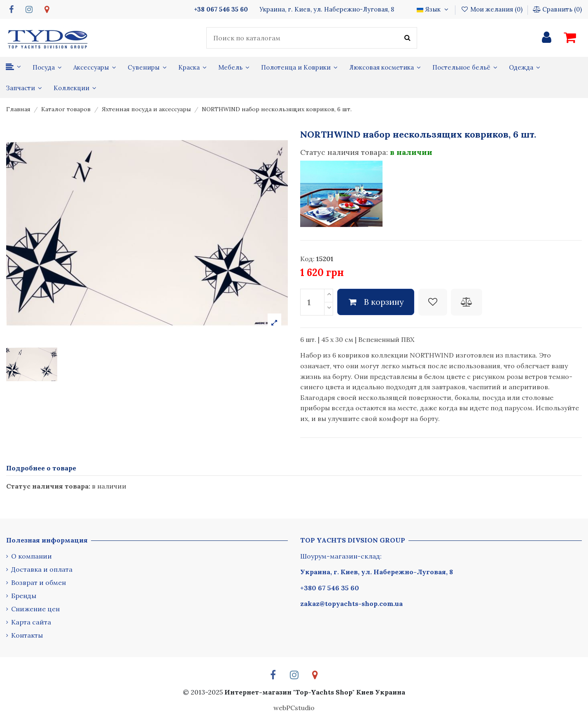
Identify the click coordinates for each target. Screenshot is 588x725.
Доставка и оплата (42, 569)
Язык (433, 9)
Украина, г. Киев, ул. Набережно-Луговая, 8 (377, 572)
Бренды (24, 596)
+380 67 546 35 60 (330, 588)
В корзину (376, 302)
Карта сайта (31, 622)
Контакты (27, 635)
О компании (31, 556)
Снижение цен (35, 609)
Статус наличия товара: (344, 152)
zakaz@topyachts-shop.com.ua (351, 603)
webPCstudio (294, 708)
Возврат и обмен (38, 582)
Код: (307, 259)
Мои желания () (492, 9)
